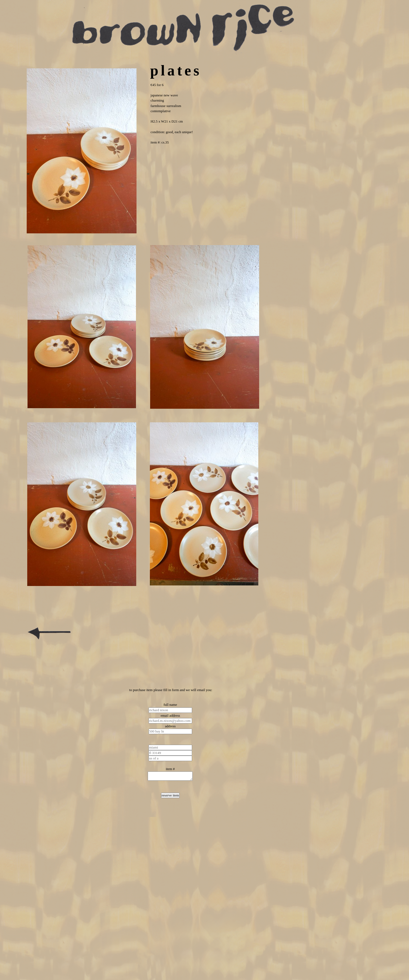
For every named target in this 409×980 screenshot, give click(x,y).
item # (170, 769)
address (170, 726)
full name (170, 705)
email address (170, 715)
